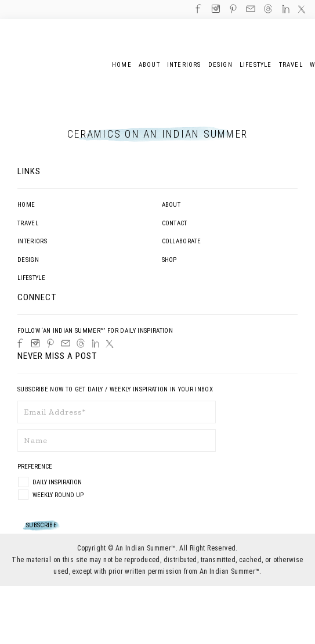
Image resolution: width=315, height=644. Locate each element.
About (171, 205)
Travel (28, 223)
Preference (36, 467)
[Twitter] (110, 344)
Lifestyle (31, 278)
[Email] (66, 343)
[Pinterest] (50, 343)
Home (26, 205)
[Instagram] (35, 343)
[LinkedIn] (95, 343)
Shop (169, 260)
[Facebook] (20, 343)
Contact (175, 223)
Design (28, 260)
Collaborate (182, 241)
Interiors (32, 241)
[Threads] (81, 343)
